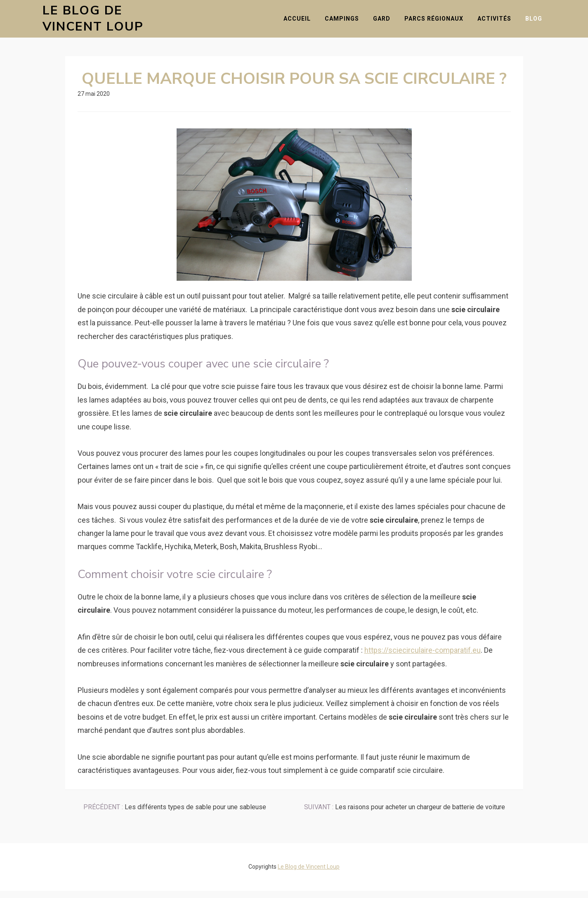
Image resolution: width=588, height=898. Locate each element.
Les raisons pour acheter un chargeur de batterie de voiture (405, 814)
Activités (498, 22)
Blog (537, 22)
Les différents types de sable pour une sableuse (175, 814)
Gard (385, 22)
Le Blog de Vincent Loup (115, 22)
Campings (346, 22)
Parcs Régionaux (438, 22)
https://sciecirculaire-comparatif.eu (423, 657)
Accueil (301, 22)
